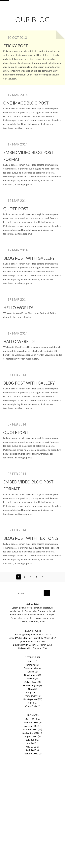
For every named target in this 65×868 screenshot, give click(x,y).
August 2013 (31, 736)
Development (31, 675)
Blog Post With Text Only (31, 538)
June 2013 (31, 743)
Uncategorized (30, 699)
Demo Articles (31, 668)
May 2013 (31, 747)
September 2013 (31, 733)
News (31, 689)
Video (31, 703)
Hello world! (18, 308)
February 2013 (31, 753)
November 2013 (31, 726)
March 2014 (31, 719)
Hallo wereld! (19, 341)
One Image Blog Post (26, 103)
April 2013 (31, 750)
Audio (31, 661)
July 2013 (31, 740)
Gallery (31, 678)
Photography (31, 696)
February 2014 (31, 722)
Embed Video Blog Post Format (24, 638)
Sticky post (16, 46)
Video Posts (31, 706)
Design (31, 672)
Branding (31, 665)
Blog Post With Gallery (29, 258)
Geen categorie (31, 685)
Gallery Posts (31, 682)
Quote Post (16, 209)
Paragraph (31, 692)
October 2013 (30, 729)
